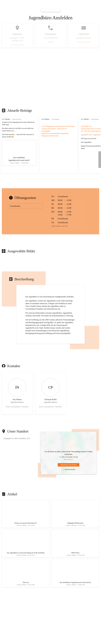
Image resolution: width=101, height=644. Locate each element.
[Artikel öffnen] (26, 515)
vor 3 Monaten (45, 119)
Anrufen (50, 42)
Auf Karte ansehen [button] (17, 45)
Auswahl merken (69, 469)
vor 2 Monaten (6, 119)
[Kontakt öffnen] (17, 393)
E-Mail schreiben (84, 42)
